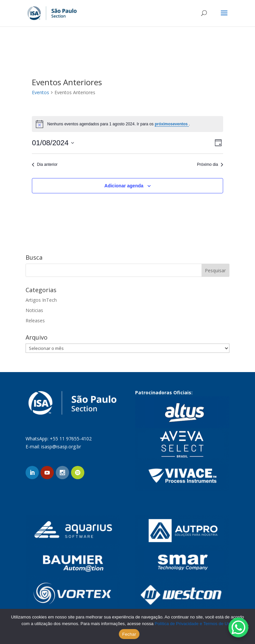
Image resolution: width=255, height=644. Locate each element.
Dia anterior (45, 164)
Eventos (41, 92)
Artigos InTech (41, 300)
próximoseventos (172, 124)
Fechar (129, 634)
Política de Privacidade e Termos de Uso (194, 624)
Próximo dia (210, 164)
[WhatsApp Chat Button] (238, 627)
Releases (35, 321)
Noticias (34, 310)
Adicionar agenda (124, 186)
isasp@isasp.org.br (61, 447)
